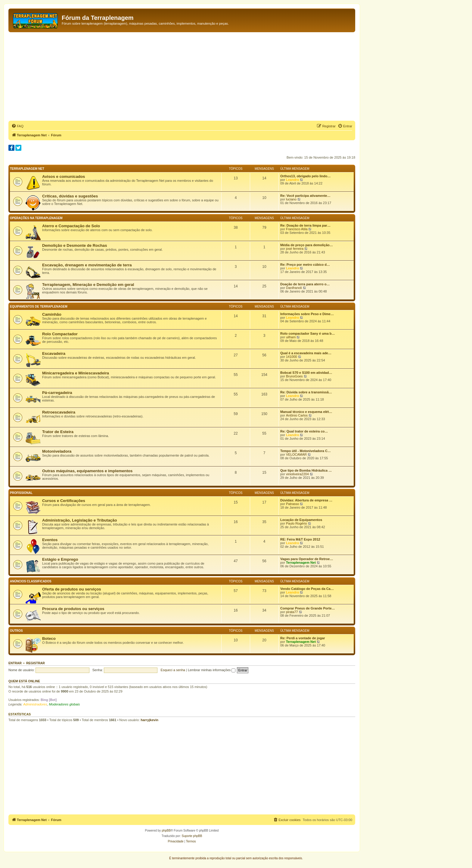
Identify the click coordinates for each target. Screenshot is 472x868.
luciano (291, 199)
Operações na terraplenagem (36, 218)
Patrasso (292, 504)
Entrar (15, 663)
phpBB (166, 831)
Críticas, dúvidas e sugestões (70, 196)
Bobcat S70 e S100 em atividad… (306, 373)
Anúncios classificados (31, 581)
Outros (16, 631)
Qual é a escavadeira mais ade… (306, 353)
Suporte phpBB (192, 836)
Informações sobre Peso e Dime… (307, 314)
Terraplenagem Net (27, 169)
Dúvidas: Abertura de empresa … (306, 500)
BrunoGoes (294, 376)
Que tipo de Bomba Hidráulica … (306, 470)
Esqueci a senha (173, 670)
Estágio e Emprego (60, 559)
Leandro (292, 180)
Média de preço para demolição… (307, 245)
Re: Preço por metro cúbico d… (305, 265)
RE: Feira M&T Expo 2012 (300, 539)
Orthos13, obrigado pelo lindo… (305, 176)
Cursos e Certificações (64, 501)
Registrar (36, 663)
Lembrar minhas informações (212, 670)
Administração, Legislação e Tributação (79, 520)
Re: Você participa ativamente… (305, 196)
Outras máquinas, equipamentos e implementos (87, 471)
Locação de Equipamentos (301, 520)
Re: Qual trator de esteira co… (304, 431)
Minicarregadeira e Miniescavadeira (76, 373)
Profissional (21, 493)
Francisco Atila (297, 229)
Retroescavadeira (59, 412)
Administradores (35, 704)
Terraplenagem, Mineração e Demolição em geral (88, 285)
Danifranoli (294, 288)
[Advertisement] (182, 77)
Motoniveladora (57, 451)
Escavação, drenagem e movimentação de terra (87, 265)
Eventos (50, 540)
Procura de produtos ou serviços (73, 609)
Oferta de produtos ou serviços (72, 589)
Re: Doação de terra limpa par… (305, 225)
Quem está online (24, 681)
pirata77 (292, 612)
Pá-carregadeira (57, 393)
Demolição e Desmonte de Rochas (75, 245)
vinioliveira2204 (297, 474)
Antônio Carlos (297, 415)
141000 (292, 357)
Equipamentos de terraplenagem (39, 307)
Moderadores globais (65, 704)
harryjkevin (149, 720)
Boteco (49, 639)
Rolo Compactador (60, 334)
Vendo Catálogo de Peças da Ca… (307, 589)
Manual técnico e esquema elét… (306, 412)
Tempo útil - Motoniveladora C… (306, 451)
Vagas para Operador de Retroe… (307, 559)
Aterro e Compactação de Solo (71, 226)
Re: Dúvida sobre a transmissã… (306, 392)
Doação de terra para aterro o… (305, 284)
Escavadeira (54, 353)
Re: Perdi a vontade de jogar (303, 638)
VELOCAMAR (296, 454)
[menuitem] (17, 126)
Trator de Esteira (58, 432)
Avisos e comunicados (64, 177)
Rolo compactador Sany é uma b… (308, 333)
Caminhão (52, 314)
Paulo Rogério (297, 523)
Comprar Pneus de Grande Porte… (308, 608)
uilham (291, 337)
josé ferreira (295, 249)
